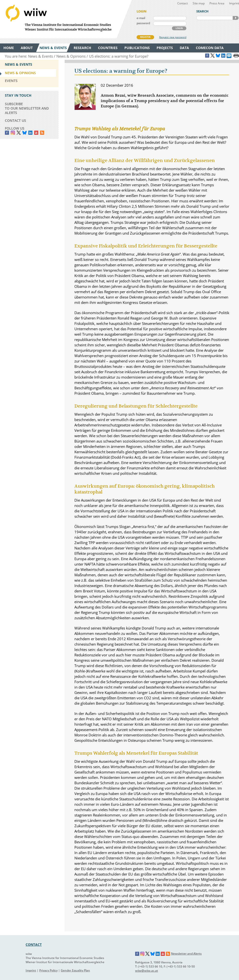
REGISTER (145, 37)
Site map (199, 3)
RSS (42, 133)
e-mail (141, 18)
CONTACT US (15, 120)
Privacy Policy (48, 970)
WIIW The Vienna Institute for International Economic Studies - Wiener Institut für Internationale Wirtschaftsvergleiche (66, 19)
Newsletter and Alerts (186, 954)
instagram (13, 133)
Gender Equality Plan (75, 970)
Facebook (7, 133)
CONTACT (34, 944)
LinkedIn (30, 133)
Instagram (142, 954)
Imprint (234, 3)
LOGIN (179, 28)
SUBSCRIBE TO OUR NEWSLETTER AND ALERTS (27, 108)
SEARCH (236, 18)
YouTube (36, 133)
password (143, 23)
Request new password (173, 37)
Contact (183, 3)
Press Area (217, 3)
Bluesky (25, 133)
